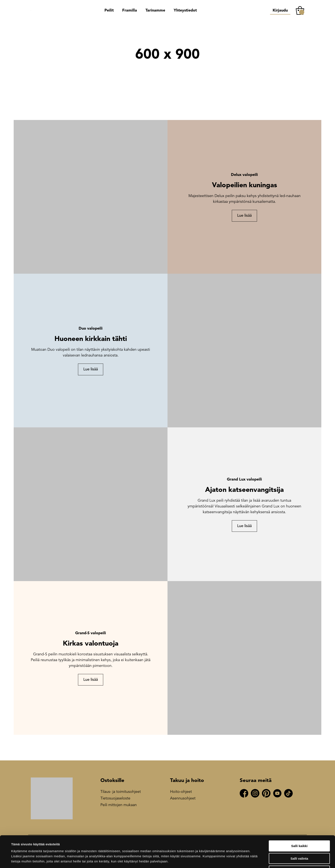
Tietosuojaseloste (115, 798)
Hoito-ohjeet (181, 792)
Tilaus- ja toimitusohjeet (121, 792)
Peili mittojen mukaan (119, 805)
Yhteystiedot (185, 10)
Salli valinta (299, 843)
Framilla (130, 10)
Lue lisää (244, 216)
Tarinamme (155, 10)
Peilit (109, 10)
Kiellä (299, 856)
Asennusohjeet (183, 798)
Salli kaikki (299, 831)
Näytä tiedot (184, 860)
